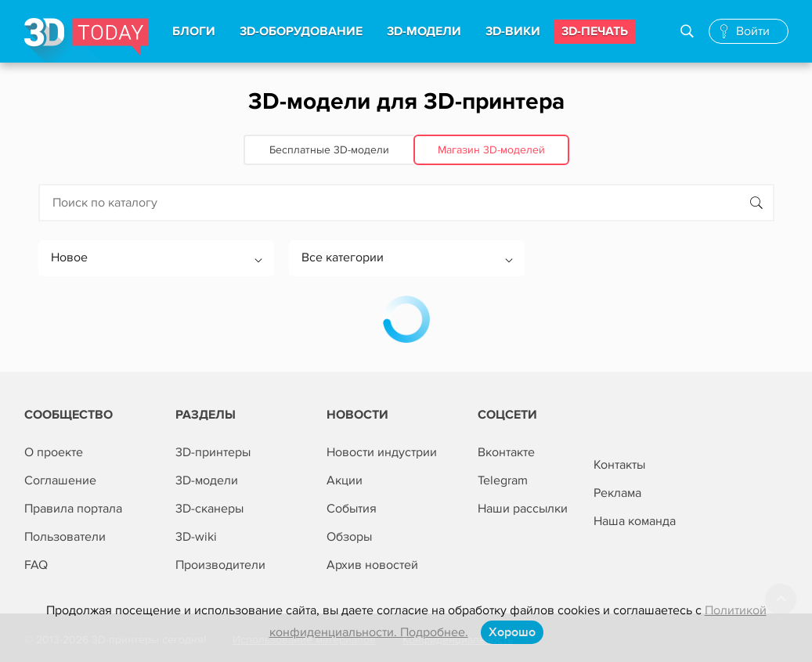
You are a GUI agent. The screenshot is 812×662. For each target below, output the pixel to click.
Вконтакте (506, 452)
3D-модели (207, 480)
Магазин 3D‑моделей (491, 150)
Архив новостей (372, 565)
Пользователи (65, 537)
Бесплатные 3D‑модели (329, 150)
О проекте (54, 452)
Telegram (503, 480)
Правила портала (73, 509)
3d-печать (595, 31)
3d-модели (424, 31)
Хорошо (512, 632)
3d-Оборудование (301, 31)
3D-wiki (196, 537)
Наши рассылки (523, 509)
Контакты (619, 465)
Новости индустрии (382, 452)
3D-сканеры (209, 509)
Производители (220, 565)
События (352, 509)
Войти (753, 31)
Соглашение (60, 480)
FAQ (36, 565)
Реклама (617, 493)
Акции (345, 480)
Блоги (194, 31)
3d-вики (513, 31)
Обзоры (349, 537)
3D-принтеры (213, 452)
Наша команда (635, 521)
